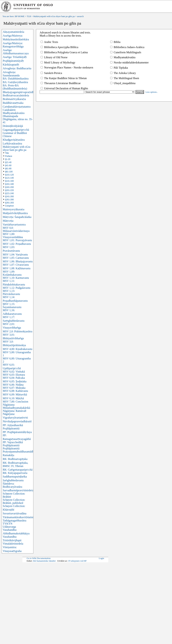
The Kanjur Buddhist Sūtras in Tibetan (64, 78)
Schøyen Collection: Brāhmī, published (14, 501)
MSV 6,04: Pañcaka (14, 378)
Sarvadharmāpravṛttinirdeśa (18, 490)
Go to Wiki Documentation (39, 558)
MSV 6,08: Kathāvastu (15, 391)
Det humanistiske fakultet (44, 561)
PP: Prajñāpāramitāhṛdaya (17, 432)
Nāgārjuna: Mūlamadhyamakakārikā (16, 406)
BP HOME (20, 16)
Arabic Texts (49, 42)
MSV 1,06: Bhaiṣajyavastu (18, 261)
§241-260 (9, 197)
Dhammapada (10, 116)
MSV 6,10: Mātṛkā (13, 398)
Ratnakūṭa (8, 455)
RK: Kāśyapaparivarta (15, 473)
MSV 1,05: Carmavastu (16, 258)
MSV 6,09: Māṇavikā (15, 394)
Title (7, 153)
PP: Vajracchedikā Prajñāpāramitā (13, 444)
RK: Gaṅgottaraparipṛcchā (18, 470)
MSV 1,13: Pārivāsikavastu (11, 292)
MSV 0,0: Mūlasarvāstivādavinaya (16, 229)
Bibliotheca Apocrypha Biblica (59, 47)
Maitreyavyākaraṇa (14, 209)
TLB (29, 16)
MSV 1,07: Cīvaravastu (16, 265)
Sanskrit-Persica (51, 73)
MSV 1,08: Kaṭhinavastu (17, 268)
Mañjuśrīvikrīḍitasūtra (15, 213)
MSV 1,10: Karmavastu (16, 278)
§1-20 (8, 159)
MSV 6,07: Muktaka (14, 388)
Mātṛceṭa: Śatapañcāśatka (17, 217)
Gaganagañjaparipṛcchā (16, 130)
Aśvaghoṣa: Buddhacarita (17, 68)
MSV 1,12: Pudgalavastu (17, 288)
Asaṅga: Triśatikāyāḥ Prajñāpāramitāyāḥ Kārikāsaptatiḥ (15, 61)
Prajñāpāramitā (11, 448)
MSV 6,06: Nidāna (13, 385)
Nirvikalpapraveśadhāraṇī (17, 421)
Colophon (9, 206)
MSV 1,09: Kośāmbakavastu (12, 273)
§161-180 (9, 184)
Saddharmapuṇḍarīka (15, 477)
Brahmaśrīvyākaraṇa (14, 99)
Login (101, 558)
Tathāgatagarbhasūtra (15, 520)
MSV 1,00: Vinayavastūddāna (13, 236)
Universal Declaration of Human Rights (64, 88)
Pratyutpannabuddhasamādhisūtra (21, 452)
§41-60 (8, 165)
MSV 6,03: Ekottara (14, 375)
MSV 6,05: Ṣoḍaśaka (15, 381)
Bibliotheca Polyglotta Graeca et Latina (64, 52)
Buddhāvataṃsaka (13, 103)
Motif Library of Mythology (58, 62)
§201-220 (9, 190)
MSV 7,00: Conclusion (15, 402)
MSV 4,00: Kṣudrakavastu (18, 349)
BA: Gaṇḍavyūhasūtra (15, 82)
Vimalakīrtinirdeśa (13, 544)
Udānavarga (9, 527)
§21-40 (8, 162)
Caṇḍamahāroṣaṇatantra (17, 107)
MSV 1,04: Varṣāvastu (15, 255)
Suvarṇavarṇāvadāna (15, 513)
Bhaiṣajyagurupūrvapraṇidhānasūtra (23, 92)
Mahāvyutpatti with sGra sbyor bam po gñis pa (54, 16)
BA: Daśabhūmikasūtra (16, 79)
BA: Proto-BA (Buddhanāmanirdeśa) (15, 87)
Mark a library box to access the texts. (61, 36)
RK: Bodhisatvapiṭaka (15, 459)
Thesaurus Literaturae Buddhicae (61, 83)
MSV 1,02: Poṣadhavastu (17, 244)
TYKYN (8, 524)
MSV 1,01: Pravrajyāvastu (17, 240)
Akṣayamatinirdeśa (13, 32)
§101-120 (9, 175)
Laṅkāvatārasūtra (12, 144)
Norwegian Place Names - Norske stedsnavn (67, 67)
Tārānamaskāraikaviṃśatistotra (20, 517)
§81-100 (9, 172)
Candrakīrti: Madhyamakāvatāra (14, 111)
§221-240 (9, 193)
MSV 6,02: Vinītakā (14, 372)
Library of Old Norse (54, 57)
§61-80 (8, 169)
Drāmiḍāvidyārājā (13, 126)
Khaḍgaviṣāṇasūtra (14, 140)
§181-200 (9, 187)
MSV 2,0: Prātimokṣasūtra (18, 331)
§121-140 (9, 178)
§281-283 (9, 203)
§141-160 (9, 181)
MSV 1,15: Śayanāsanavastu (12, 306)
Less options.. (152, 92)
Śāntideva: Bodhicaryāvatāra (12, 485)
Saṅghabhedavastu (13, 480)
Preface (9, 156)
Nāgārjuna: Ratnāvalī (14, 411)
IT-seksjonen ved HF (78, 561)
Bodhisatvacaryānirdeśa (16, 95)
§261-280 (9, 200)
